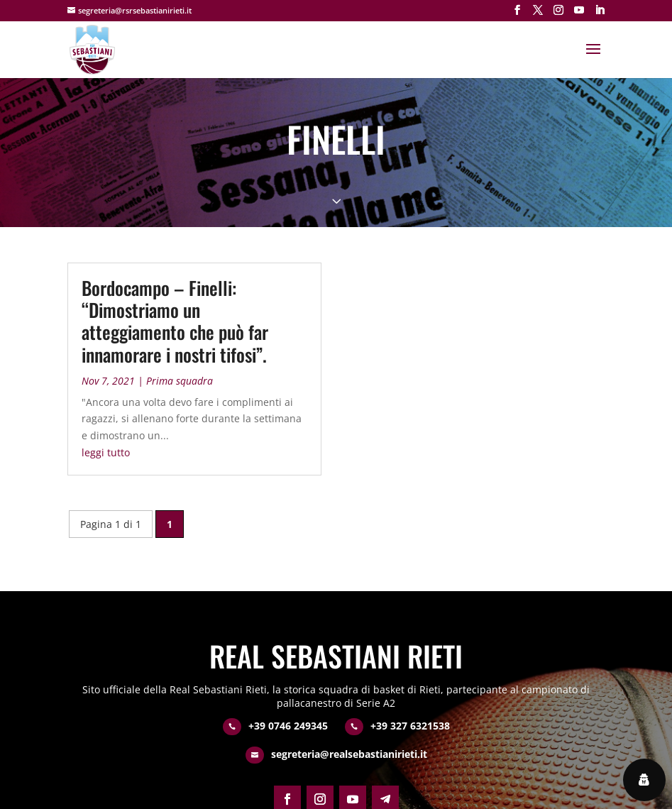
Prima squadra (180, 381)
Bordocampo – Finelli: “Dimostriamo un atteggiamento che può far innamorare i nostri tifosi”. (175, 321)
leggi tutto (106, 452)
